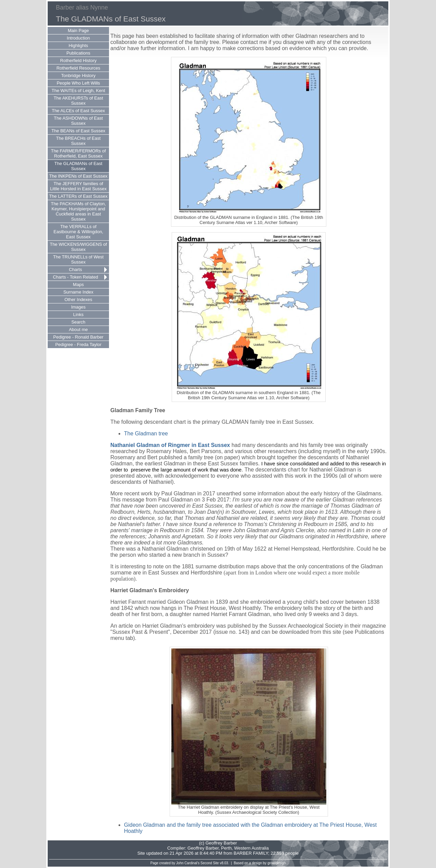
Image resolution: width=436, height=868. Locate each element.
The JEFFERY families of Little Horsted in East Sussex (78, 186)
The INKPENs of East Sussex (78, 176)
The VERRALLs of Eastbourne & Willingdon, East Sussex (78, 232)
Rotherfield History (79, 61)
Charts (75, 270)
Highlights (78, 46)
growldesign (276, 863)
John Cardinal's (188, 863)
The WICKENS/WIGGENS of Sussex (78, 247)
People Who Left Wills (78, 83)
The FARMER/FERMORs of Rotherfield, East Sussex (78, 153)
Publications (78, 53)
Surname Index (78, 292)
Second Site (210, 863)
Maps (78, 285)
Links (78, 315)
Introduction (78, 38)
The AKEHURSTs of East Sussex (78, 101)
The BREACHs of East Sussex (79, 141)
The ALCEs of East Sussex (78, 111)
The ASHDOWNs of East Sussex (78, 121)
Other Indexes (78, 300)
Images (79, 307)
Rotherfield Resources (79, 68)
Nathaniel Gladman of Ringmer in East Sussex (170, 445)
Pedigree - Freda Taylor (78, 345)
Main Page (78, 31)
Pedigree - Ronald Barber (78, 337)
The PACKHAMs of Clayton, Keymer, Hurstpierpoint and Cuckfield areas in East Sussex (78, 211)
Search (78, 322)
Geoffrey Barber (203, 848)
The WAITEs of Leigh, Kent (78, 91)
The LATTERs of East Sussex (78, 196)
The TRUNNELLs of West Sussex (78, 259)
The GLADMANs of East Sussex (79, 166)
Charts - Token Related (75, 277)
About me (78, 330)
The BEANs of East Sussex (78, 131)
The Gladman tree (146, 433)
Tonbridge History (78, 76)
